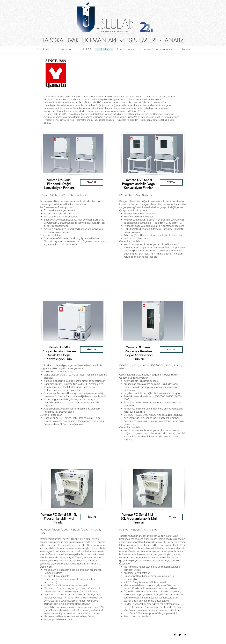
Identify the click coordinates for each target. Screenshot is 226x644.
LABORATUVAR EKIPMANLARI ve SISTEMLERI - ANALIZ (113, 40)
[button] (92, 182)
